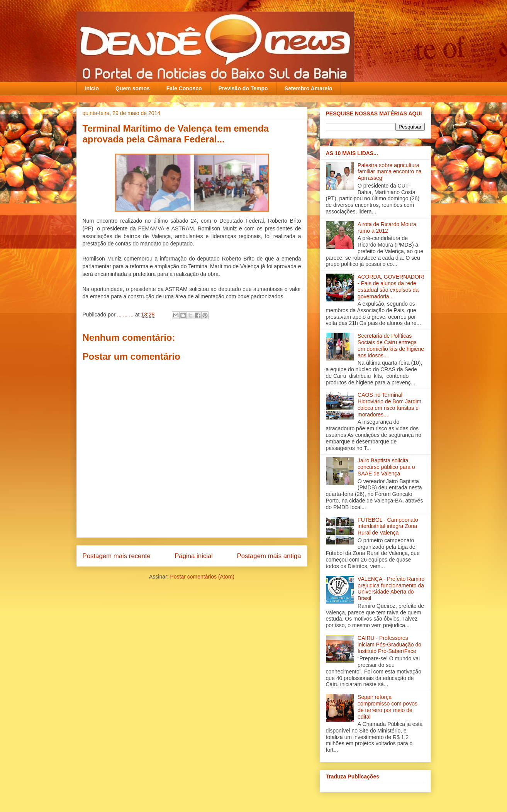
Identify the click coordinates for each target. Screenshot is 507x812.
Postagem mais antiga (269, 556)
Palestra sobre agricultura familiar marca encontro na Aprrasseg (390, 172)
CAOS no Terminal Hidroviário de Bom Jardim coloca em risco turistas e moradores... (389, 404)
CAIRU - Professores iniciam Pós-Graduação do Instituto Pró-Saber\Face (389, 645)
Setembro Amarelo (309, 88)
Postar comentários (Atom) (202, 577)
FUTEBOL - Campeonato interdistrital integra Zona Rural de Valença (388, 526)
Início (92, 88)
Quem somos (133, 88)
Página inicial (194, 556)
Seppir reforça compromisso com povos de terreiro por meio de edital (387, 707)
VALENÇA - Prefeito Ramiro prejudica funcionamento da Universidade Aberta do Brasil (391, 589)
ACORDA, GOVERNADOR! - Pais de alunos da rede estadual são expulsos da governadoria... (391, 286)
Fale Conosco (184, 88)
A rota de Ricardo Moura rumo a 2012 (387, 228)
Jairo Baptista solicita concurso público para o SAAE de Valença (386, 467)
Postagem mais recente (117, 556)
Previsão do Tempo (243, 88)
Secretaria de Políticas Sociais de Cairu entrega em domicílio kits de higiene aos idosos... (391, 345)
